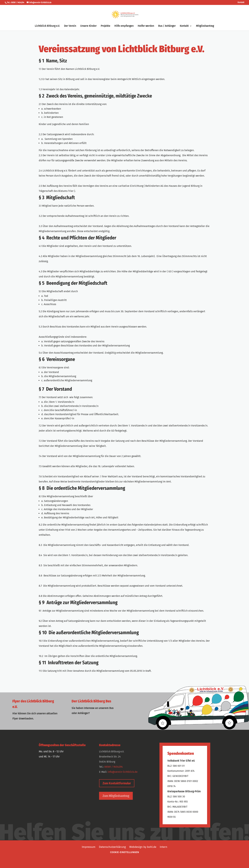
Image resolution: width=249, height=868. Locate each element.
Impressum (89, 847)
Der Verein (70, 26)
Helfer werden (146, 26)
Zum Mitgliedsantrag (116, 796)
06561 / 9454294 (114, 767)
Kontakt (241, 2)
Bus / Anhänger (167, 26)
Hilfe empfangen (124, 26)
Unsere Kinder (88, 26)
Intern (163, 847)
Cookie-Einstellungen (124, 852)
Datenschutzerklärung (112, 847)
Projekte (105, 26)
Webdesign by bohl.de (143, 847)
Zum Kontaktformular (117, 783)
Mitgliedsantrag (205, 26)
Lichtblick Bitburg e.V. (47, 26)
